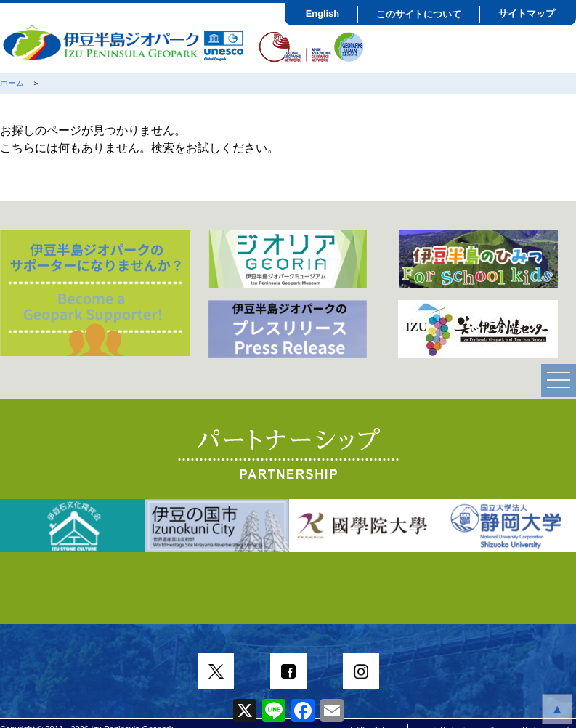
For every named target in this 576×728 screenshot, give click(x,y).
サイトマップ (527, 13)
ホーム (12, 83)
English (323, 13)
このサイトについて (419, 14)
